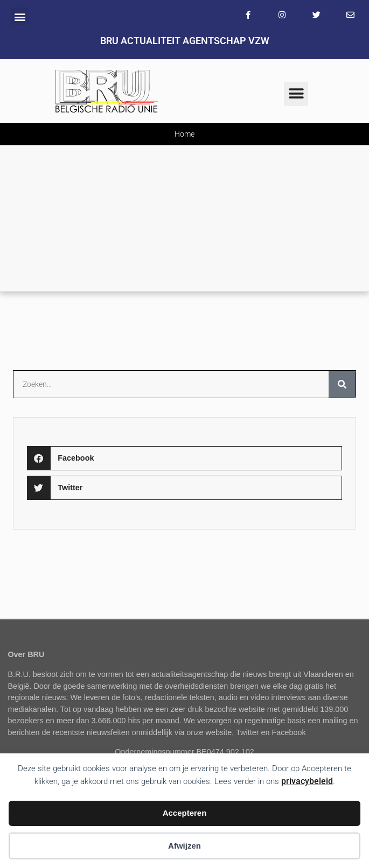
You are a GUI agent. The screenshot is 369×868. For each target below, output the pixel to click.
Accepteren (185, 813)
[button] (20, 16)
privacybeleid (307, 781)
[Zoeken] (342, 384)
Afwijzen (184, 846)
